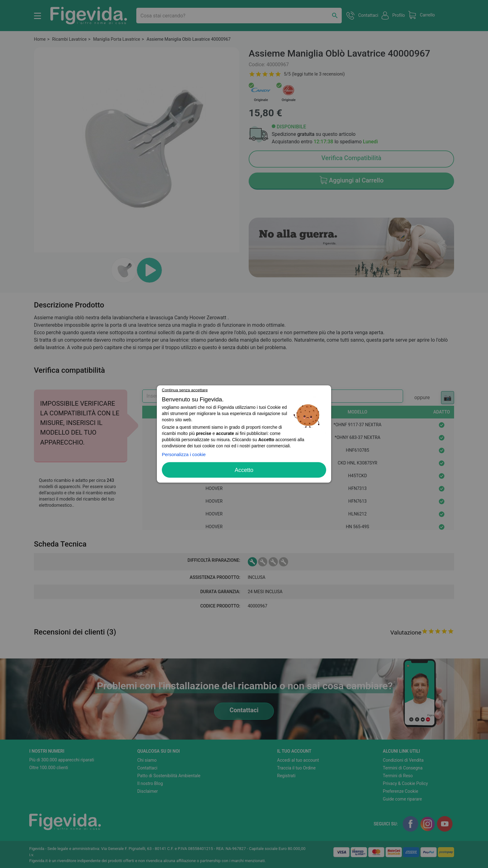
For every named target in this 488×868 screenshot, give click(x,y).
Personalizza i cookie (184, 454)
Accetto (244, 470)
